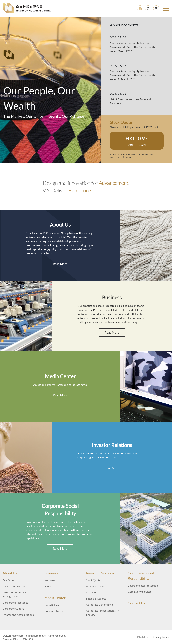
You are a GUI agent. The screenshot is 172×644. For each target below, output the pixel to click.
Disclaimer (143, 637)
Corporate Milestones (15, 602)
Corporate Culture (13, 609)
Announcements (96, 586)
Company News (53, 611)
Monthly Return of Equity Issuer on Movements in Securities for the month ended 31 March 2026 (132, 75)
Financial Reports (96, 598)
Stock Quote (93, 580)
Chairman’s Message (14, 586)
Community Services (140, 592)
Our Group (9, 580)
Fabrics (49, 586)
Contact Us (136, 603)
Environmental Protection (143, 585)
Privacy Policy (161, 637)
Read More (60, 264)
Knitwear (50, 580)
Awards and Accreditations (18, 615)
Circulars (91, 592)
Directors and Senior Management (14, 594)
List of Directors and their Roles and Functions (130, 101)
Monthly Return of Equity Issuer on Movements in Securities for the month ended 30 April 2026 (132, 47)
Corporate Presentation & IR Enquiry (103, 613)
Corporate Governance (99, 604)
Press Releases (53, 605)
